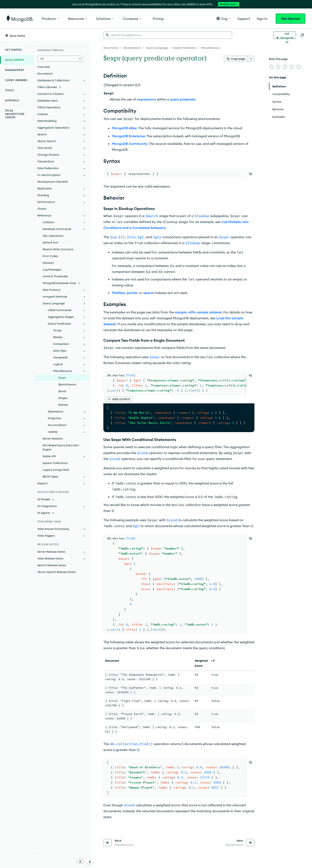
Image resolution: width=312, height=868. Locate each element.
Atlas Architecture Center (15, 114)
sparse (149, 293)
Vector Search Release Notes (56, 572)
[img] (271, 67)
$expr (62, 378)
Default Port (51, 242)
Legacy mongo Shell (56, 470)
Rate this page (278, 59)
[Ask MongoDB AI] (285, 35)
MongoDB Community (130, 144)
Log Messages (52, 269)
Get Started (290, 19)
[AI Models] (62, 499)
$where (63, 405)
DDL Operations (53, 236)
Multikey (118, 293)
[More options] (251, 59)
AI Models (12, 100)
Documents (45, 73)
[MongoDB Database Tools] (62, 283)
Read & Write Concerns (58, 249)
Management (15, 70)
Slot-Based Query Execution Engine (61, 447)
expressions (147, 99)
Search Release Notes (52, 565)
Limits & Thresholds (55, 276)
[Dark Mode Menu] (302, 35)
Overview (44, 67)
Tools (9, 90)
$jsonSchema (67, 384)
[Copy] (250, 174)
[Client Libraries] (62, 87)
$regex (63, 398)
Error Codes (50, 256)
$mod (62, 391)
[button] (224, 18)
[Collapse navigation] (90, 861)
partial (132, 293)
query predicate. (183, 99)
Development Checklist (53, 182)
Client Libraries (16, 80)
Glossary (48, 263)
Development (15, 60)
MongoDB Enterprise (128, 136)
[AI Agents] (62, 513)
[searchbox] (168, 35)
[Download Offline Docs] (80, 861)
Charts (42, 209)
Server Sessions (53, 438)
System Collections (55, 463)
